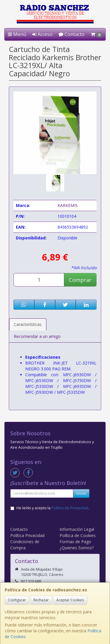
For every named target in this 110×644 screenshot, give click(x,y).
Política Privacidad (27, 535)
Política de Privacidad (70, 508)
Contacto (72, 34)
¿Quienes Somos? (77, 548)
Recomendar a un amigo (37, 336)
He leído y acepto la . (53, 508)
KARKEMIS (68, 205)
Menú (17, 34)
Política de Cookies (78, 535)
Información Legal (77, 529)
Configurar (17, 600)
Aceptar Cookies (70, 600)
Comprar (80, 280)
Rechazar (41, 600)
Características (28, 324)
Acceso (42, 34)
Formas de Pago (75, 542)
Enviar (81, 493)
